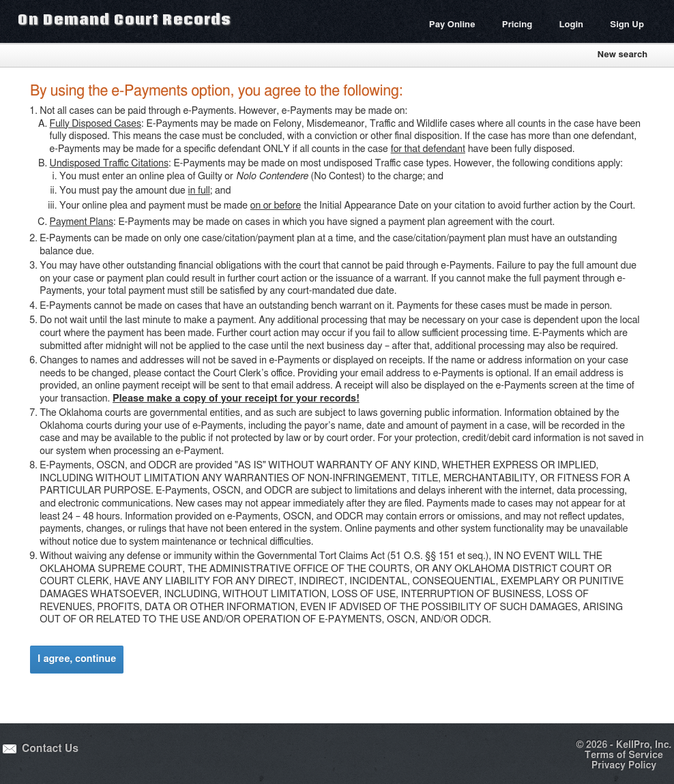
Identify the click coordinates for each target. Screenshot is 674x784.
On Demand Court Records (124, 19)
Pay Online (452, 25)
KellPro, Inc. (644, 745)
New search (622, 55)
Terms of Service (624, 755)
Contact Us (50, 749)
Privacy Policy (624, 766)
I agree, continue (77, 659)
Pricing (517, 25)
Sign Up (627, 25)
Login (571, 25)
